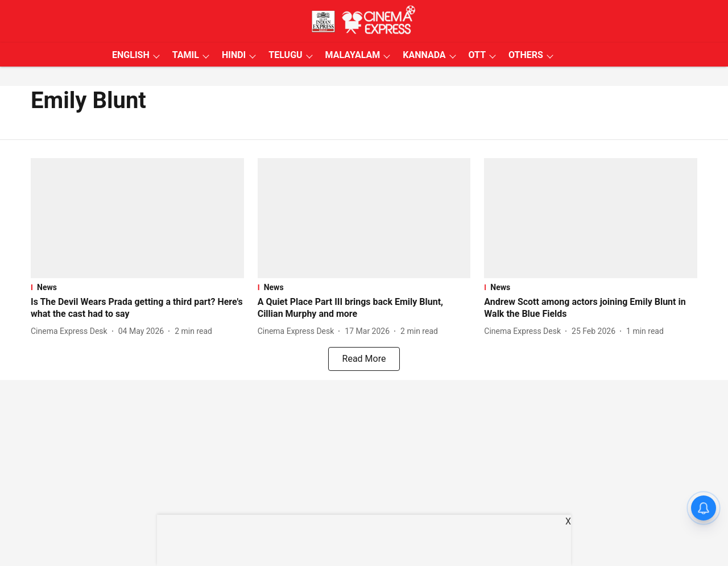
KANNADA (424, 55)
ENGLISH (131, 55)
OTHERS (526, 55)
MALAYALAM (353, 55)
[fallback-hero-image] (137, 218)
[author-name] (71, 331)
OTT (477, 55)
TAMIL (186, 55)
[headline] (137, 308)
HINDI (234, 55)
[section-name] (137, 287)
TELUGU (285, 55)
